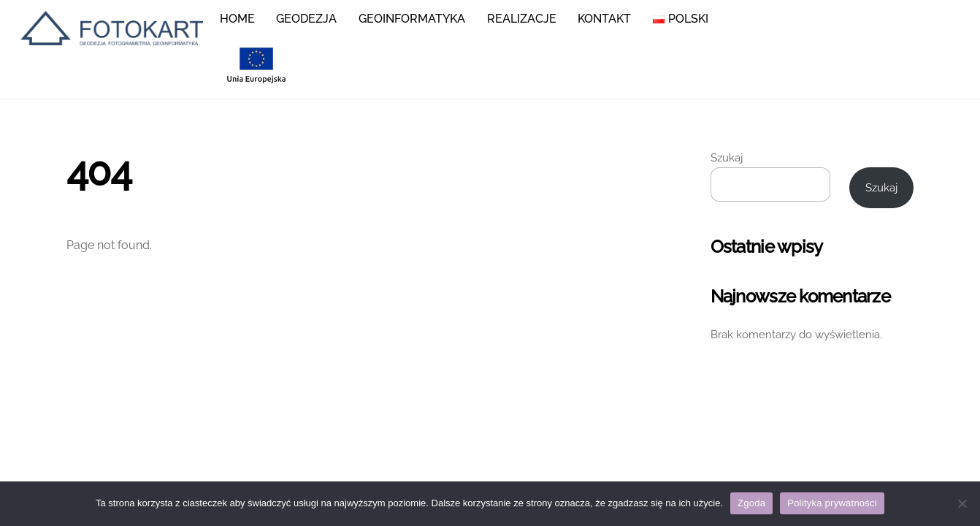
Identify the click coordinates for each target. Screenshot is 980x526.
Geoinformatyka (412, 19)
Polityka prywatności (832, 503)
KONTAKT (604, 19)
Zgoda (751, 503)
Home (237, 19)
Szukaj (727, 158)
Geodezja (306, 19)
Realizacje (522, 19)
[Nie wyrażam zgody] (962, 503)
